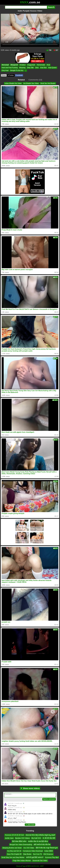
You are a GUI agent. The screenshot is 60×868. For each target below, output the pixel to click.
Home (18, 866)
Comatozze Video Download (33, 851)
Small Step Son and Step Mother (13, 857)
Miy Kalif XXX (36, 838)
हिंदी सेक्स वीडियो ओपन (19, 841)
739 (49, 50)
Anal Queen (52, 68)
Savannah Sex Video (40, 861)
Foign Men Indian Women (22, 861)
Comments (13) (35, 80)
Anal (48, 65)
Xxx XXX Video (29, 848)
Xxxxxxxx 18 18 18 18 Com (14, 835)
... (26, 70)
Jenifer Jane (9, 838)
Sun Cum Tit (37, 854)
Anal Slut (43, 68)
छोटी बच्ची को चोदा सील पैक (42, 845)
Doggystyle (31, 65)
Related (21, 80)
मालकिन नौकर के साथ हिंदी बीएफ (38, 841)
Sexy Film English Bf (14, 854)
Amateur (23, 65)
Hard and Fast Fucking (10, 68)
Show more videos (30, 788)
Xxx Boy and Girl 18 (14, 851)
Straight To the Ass (17, 70)
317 (56, 50)
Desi (37, 68)
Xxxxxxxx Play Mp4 (52, 857)
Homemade (41, 65)
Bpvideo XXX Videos (22, 838)
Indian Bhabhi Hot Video (13, 83)
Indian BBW (49, 851)
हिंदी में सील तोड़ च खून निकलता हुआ (47, 848)
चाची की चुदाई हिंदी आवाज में (35, 857)
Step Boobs (27, 854)
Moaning (22, 68)
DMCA (29, 866)
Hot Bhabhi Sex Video (31, 83)
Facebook (19, 75)
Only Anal (5, 70)
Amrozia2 (5, 65)
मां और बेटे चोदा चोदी (49, 838)
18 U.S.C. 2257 (38, 866)
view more (30, 825)
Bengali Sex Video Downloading (21, 845)
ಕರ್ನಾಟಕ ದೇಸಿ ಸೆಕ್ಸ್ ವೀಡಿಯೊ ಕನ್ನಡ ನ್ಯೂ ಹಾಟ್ (40, 835)
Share (4, 75)
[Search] (26, 7)
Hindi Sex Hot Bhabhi (48, 83)
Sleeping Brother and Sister (12, 848)
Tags (24, 866)
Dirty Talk (30, 68)
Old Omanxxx (48, 854)
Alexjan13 (14, 65)
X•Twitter (11, 75)
